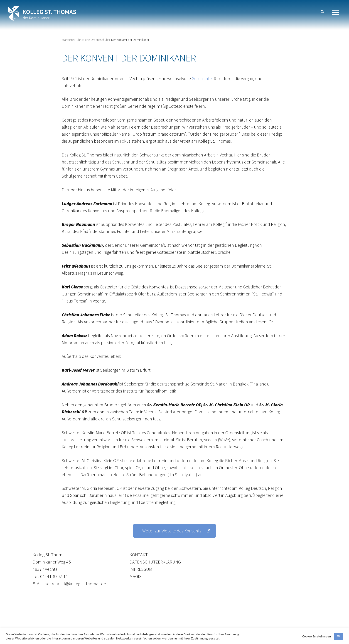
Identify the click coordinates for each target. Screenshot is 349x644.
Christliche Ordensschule (92, 40)
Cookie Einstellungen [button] (317, 636)
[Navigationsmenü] (337, 13)
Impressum (212, 623)
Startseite (68, 40)
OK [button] (339, 636)
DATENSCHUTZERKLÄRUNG (155, 574)
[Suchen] (322, 11)
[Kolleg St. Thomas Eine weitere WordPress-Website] (42, 14)
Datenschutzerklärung (170, 623)
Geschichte (205, 79)
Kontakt (132, 623)
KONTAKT (139, 567)
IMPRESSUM (141, 581)
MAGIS (136, 588)
